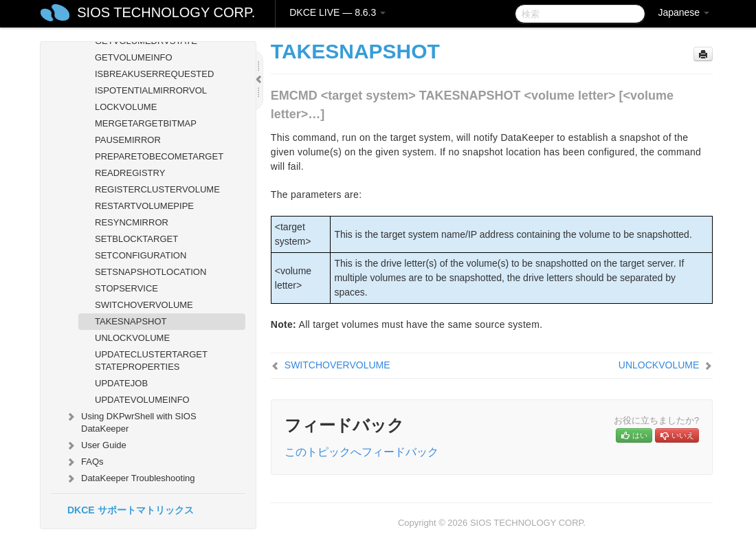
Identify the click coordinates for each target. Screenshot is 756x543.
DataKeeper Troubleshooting (130, 478)
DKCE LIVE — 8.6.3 (337, 12)
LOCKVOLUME (126, 107)
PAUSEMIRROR (128, 140)
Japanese (683, 12)
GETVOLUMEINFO (134, 57)
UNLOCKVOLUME (132, 338)
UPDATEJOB (121, 383)
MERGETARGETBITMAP (146, 123)
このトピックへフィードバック (362, 452)
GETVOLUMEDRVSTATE (146, 41)
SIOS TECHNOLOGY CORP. (166, 12)
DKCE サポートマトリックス (131, 510)
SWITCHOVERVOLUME (144, 305)
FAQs (84, 462)
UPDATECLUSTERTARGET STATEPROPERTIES (151, 361)
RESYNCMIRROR (132, 222)
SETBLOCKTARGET (136, 239)
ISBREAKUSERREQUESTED (154, 74)
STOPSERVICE (126, 288)
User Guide (96, 445)
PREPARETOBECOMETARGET (159, 156)
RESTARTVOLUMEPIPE (144, 206)
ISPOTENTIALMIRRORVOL (151, 90)
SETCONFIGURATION (141, 255)
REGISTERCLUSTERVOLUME (157, 189)
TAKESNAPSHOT (131, 321)
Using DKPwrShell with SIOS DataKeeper (131, 421)
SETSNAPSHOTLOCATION (151, 272)
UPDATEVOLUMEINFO (142, 400)
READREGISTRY (130, 173)
